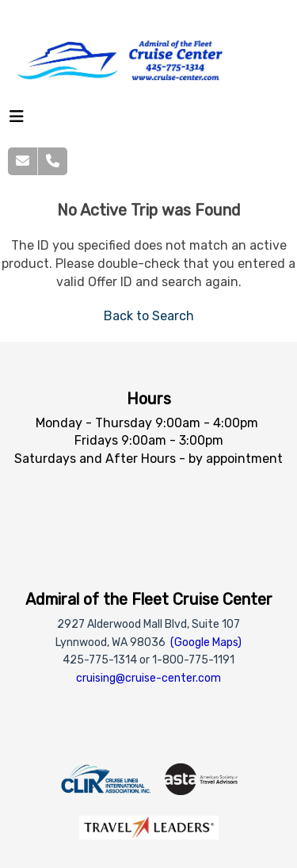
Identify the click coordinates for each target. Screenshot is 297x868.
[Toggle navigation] (17, 120)
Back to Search (149, 316)
